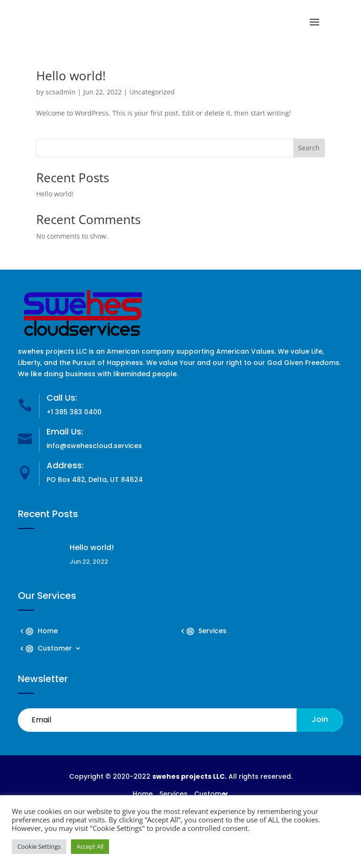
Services (212, 632)
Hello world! (71, 76)
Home (48, 632)
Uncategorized (152, 92)
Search (309, 148)
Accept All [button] (90, 846)
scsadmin (61, 92)
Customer (55, 649)
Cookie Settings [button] (39, 846)
